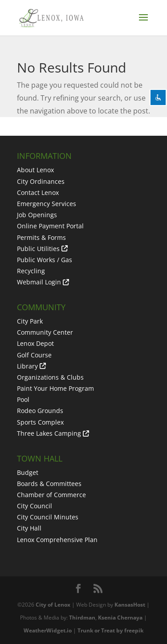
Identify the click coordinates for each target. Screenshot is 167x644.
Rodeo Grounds (40, 411)
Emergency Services (47, 204)
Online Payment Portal (50, 226)
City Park (30, 321)
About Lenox (35, 170)
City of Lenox (53, 605)
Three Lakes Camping (49, 433)
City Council (35, 506)
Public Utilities (38, 249)
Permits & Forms (41, 237)
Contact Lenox (38, 192)
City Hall (29, 528)
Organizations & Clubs (50, 377)
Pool (23, 399)
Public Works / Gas (45, 260)
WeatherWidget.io (48, 630)
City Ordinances (41, 181)
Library (27, 366)
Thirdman (82, 618)
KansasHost (130, 605)
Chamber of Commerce (51, 495)
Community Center (45, 332)
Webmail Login (39, 282)
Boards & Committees (49, 484)
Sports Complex (40, 422)
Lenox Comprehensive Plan (57, 540)
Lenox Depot (35, 343)
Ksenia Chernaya (120, 618)
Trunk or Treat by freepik (110, 630)
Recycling (31, 271)
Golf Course (34, 355)
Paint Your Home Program (55, 388)
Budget (28, 472)
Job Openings (37, 215)
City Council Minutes (48, 517)
